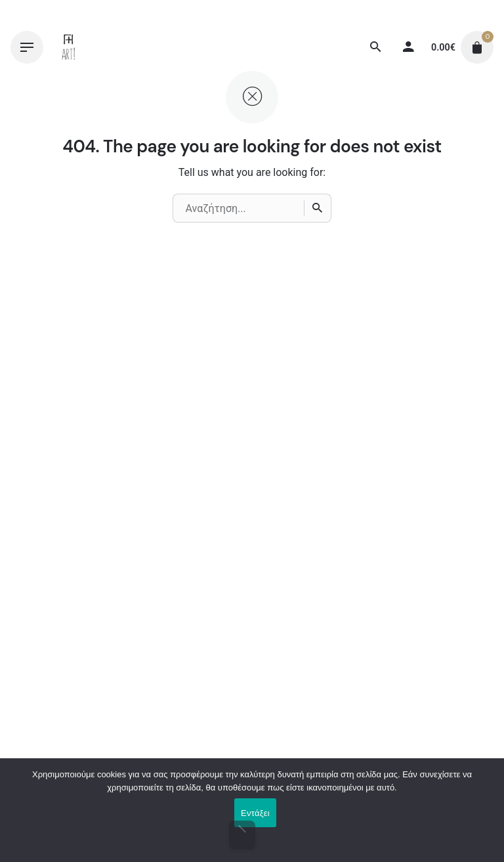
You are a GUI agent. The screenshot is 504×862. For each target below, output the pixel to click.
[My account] (408, 47)
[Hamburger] (27, 47)
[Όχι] (242, 835)
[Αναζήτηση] (375, 47)
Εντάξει (255, 813)
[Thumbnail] (69, 47)
